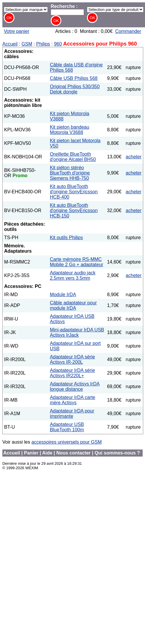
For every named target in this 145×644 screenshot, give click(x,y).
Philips (43, 44)
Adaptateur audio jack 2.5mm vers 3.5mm (73, 275)
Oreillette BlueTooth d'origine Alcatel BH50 (73, 157)
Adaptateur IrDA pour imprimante (72, 414)
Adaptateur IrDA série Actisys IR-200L (72, 359)
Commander (128, 31)
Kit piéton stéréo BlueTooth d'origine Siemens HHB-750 (70, 173)
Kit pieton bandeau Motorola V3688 (69, 130)
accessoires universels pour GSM (67, 442)
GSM (27, 44)
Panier (31, 453)
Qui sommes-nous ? (117, 453)
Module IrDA (63, 295)
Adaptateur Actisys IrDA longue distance (75, 386)
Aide (47, 453)
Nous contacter (73, 453)
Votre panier (17, 31)
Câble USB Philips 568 (74, 78)
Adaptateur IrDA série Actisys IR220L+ (72, 373)
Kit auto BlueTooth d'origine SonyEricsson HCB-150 (74, 211)
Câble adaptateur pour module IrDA (73, 305)
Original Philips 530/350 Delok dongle (75, 89)
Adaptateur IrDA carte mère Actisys (72, 400)
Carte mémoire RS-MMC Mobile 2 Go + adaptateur (76, 262)
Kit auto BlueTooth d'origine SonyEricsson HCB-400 (74, 192)
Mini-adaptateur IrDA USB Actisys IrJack (77, 332)
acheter (134, 157)
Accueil (10, 44)
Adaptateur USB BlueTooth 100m (67, 427)
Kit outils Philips (66, 238)
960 (58, 44)
